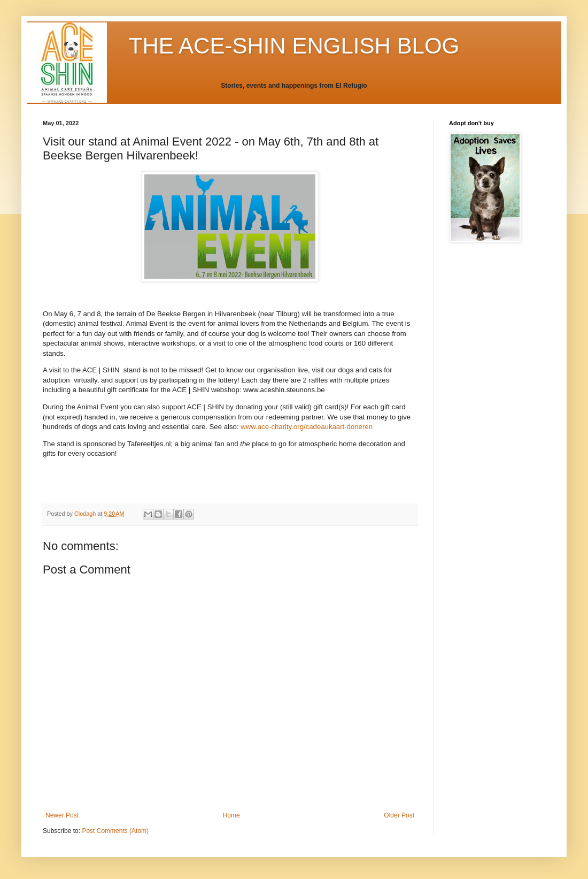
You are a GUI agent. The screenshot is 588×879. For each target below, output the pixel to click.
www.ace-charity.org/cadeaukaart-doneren (307, 427)
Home (231, 815)
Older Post (399, 815)
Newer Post (62, 815)
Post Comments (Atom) (115, 831)
